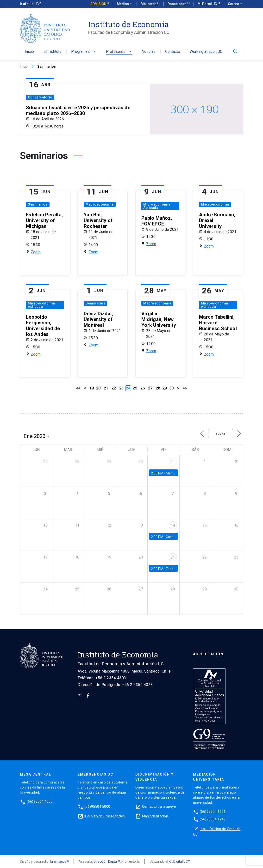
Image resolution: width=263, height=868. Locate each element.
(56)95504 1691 (213, 812)
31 (173, 462)
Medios (125, 4)
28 (158, 388)
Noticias (149, 52)
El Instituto (53, 52)
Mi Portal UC (208, 4)
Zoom (36, 252)
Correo (235, 4)
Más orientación (155, 816)
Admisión (98, 4)
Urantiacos (58, 862)
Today (221, 434)
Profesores (119, 52)
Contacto (173, 52)
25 (135, 388)
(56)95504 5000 (97, 807)
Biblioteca (149, 4)
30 (171, 388)
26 (143, 388)
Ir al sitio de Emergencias (105, 816)
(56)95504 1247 (213, 819)
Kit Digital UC (178, 862)
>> (185, 388)
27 (150, 388)
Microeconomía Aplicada (157, 206)
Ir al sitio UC (29, 4)
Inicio (29, 52)
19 (92, 388)
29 (165, 388)
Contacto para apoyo (159, 807)
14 (173, 525)
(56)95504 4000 (40, 801)
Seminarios (38, 204)
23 (121, 388)
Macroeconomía (100, 204)
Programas (84, 52)
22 (114, 388)
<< (78, 388)
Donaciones (177, 4)
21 (106, 388)
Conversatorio (40, 97)
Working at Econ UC (206, 52)
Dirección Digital (106, 862)
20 (98, 388)
